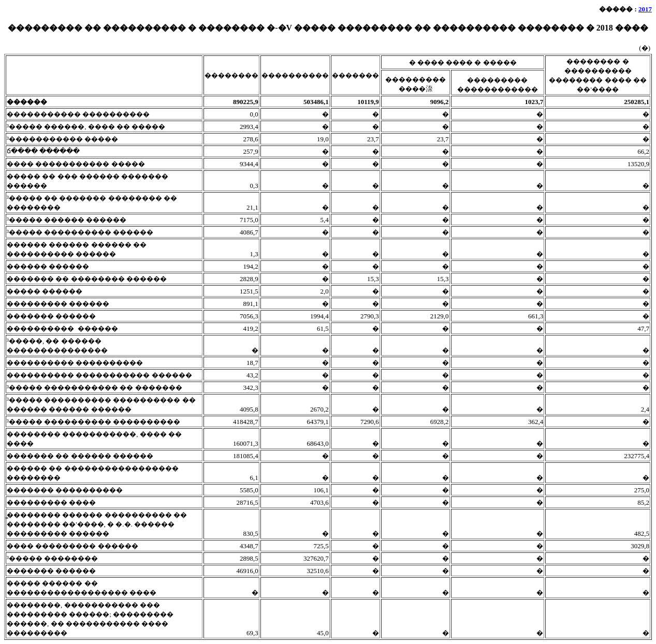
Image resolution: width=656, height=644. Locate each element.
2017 (645, 9)
